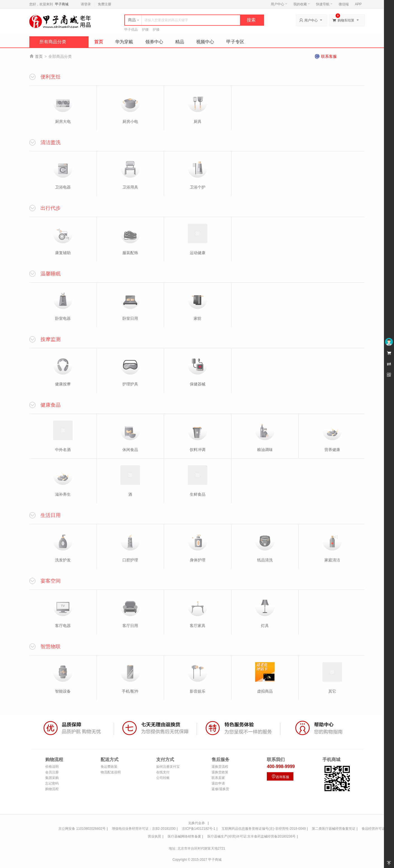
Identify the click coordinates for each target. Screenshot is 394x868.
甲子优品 (131, 30)
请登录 (86, 4)
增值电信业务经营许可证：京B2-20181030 (144, 829)
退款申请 (218, 783)
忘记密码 (52, 783)
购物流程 (52, 789)
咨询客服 (280, 777)
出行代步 (51, 208)
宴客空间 (51, 581)
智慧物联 (51, 647)
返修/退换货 (220, 789)
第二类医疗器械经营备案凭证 (334, 829)
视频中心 (205, 42)
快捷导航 (324, 4)
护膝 (156, 30)
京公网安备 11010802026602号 (82, 829)
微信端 (344, 4)
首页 (99, 42)
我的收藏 (302, 4)
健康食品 (51, 405)
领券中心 (154, 42)
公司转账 (163, 778)
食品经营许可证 (373, 829)
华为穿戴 (124, 42)
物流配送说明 (111, 772)
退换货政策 (220, 772)
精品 (180, 42)
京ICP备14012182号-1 (199, 829)
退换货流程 (220, 767)
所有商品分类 (53, 42)
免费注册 (105, 4)
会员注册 (52, 772)
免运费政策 (109, 767)
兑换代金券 (196, 823)
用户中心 (279, 4)
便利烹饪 (51, 77)
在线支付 (163, 772)
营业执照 (155, 836)
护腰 (145, 30)
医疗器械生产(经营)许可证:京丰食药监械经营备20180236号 (252, 836)
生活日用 (51, 515)
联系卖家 (218, 778)
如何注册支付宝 (168, 767)
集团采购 (52, 778)
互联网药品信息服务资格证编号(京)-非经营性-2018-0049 (264, 829)
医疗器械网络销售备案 (184, 836)
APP (358, 4)
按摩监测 (51, 339)
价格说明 (52, 767)
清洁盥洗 (51, 142)
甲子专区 (235, 42)
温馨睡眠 (51, 274)
